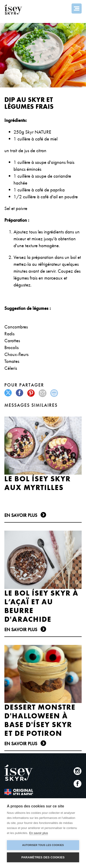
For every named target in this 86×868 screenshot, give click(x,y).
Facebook (78, 784)
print (54, 393)
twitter (8, 393)
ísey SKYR (13, 10)
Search (64, 8)
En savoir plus (39, 833)
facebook (20, 393)
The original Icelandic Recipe (19, 792)
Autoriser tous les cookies (43, 845)
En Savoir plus (21, 515)
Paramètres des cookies (43, 857)
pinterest (31, 393)
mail (43, 393)
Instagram (78, 771)
